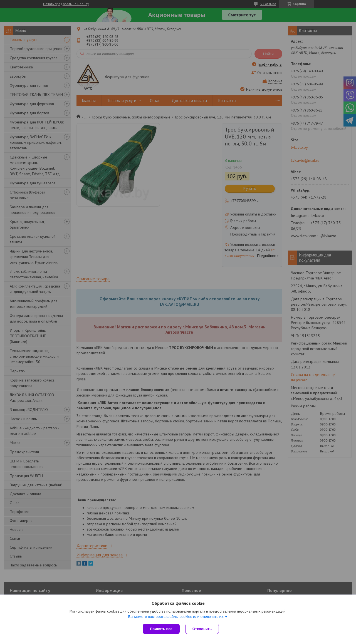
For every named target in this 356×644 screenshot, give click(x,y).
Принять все (161, 629)
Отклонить (202, 629)
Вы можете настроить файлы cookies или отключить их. (176, 617)
